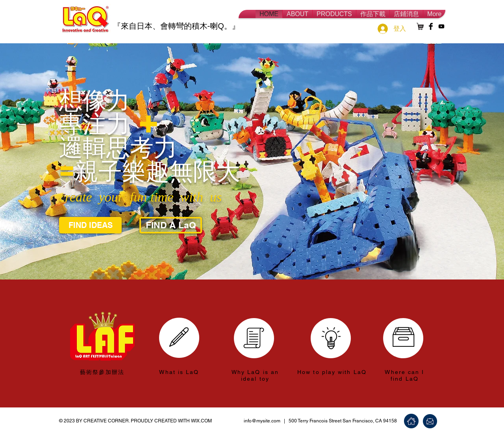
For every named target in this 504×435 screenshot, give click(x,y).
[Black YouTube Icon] (441, 26)
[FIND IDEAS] (90, 225)
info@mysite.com (262, 421)
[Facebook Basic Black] (431, 26)
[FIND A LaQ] (171, 225)
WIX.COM (201, 421)
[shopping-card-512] (420, 26)
